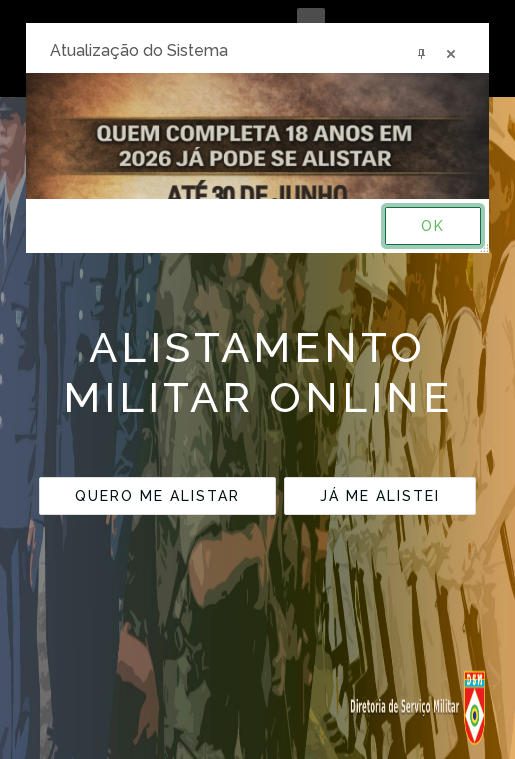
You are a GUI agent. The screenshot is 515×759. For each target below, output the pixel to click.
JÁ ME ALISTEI (380, 496)
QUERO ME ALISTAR (157, 496)
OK (433, 226)
